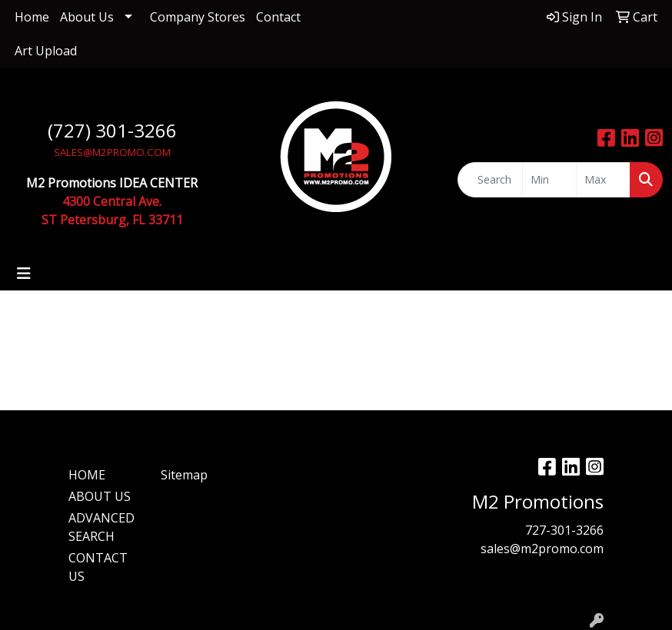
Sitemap (184, 475)
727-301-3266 (564, 530)
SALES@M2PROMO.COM (112, 152)
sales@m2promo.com (542, 549)
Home (32, 17)
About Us (87, 17)
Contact (278, 17)
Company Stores (198, 17)
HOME (87, 475)
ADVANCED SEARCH (101, 527)
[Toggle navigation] (24, 274)
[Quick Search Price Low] (549, 180)
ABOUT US (100, 496)
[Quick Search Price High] (603, 180)
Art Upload (46, 51)
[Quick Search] (491, 180)
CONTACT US (98, 567)
